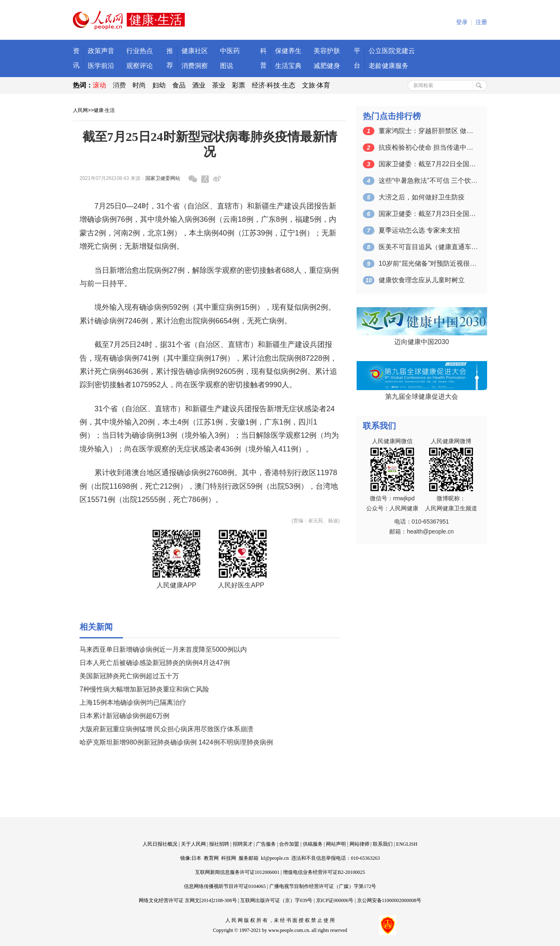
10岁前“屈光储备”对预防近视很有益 (428, 263)
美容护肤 (327, 51)
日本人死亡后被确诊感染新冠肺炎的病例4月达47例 (155, 663)
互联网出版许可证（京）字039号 (276, 900)
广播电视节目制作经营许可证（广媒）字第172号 (323, 886)
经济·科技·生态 (274, 85)
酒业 (199, 85)
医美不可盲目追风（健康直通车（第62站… (428, 247)
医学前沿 (101, 66)
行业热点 (140, 51)
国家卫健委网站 (163, 178)
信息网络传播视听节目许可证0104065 (225, 886)
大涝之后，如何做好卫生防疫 (422, 197)
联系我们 (383, 844)
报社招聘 (219, 844)
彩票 (239, 85)
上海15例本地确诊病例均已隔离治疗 (133, 702)
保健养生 (288, 51)
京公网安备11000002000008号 (389, 900)
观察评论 (140, 66)
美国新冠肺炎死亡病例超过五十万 (129, 676)
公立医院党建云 (392, 51)
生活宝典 (288, 66)
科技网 (229, 858)
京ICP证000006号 (335, 900)
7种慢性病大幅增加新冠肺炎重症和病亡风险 (144, 689)
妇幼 (159, 85)
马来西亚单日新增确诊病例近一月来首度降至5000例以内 (163, 649)
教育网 (211, 858)
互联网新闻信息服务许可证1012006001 (237, 872)
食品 (179, 85)
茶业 (219, 85)
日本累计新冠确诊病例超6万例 (124, 716)
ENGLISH (407, 844)
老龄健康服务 (389, 66)
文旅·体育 (316, 85)
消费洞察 (195, 66)
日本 (196, 858)
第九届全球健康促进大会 (422, 397)
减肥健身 (327, 66)
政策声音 (101, 51)
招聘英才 (243, 844)
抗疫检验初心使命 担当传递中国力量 (428, 147)
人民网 (80, 110)
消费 (119, 85)
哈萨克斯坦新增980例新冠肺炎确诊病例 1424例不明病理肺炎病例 (176, 742)
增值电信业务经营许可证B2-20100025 (324, 872)
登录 (462, 22)
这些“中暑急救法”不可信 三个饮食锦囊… (428, 181)
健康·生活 (104, 110)
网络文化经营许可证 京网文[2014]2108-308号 (188, 900)
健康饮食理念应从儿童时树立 (422, 280)
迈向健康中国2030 (422, 342)
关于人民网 (193, 844)
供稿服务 (313, 844)
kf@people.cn (275, 858)
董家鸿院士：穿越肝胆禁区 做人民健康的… (428, 131)
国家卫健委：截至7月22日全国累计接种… (428, 164)
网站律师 (360, 844)
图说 (227, 66)
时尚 (139, 85)
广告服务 (266, 844)
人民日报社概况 (160, 844)
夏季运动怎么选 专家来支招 (419, 230)
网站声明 (336, 844)
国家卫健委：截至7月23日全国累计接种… (428, 214)
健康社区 (195, 51)
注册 (481, 22)
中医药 (230, 51)
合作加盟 (289, 844)
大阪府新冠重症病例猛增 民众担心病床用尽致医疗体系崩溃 (167, 729)
